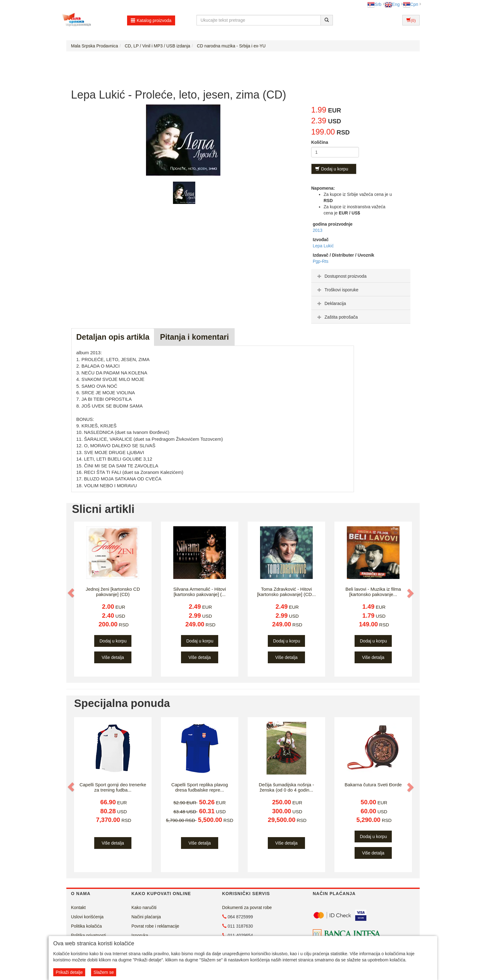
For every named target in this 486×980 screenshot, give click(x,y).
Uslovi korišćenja (87, 917)
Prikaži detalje (69, 972)
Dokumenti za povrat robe (247, 907)
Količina (320, 142)
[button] (72, 593)
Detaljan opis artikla (113, 337)
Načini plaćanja (146, 917)
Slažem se (104, 972)
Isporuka (140, 935)
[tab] (361, 276)
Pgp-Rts (321, 261)
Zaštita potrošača (337, 317)
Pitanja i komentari (194, 337)
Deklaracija (331, 303)
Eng (392, 4)
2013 (318, 230)
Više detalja (113, 657)
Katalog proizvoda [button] (151, 20)
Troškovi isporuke (337, 290)
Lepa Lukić (323, 246)
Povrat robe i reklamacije (155, 926)
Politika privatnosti (88, 935)
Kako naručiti (144, 907)
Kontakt (78, 907)
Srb (374, 4)
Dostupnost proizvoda (341, 276)
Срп (411, 4)
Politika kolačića (86, 926)
